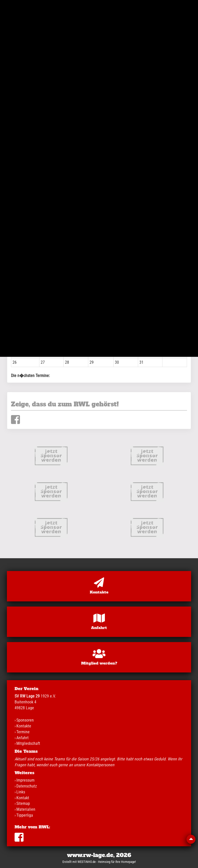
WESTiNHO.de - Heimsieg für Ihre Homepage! (107, 862)
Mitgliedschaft (28, 743)
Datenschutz (27, 786)
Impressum (25, 780)
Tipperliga (25, 815)
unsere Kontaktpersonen (94, 765)
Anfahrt (23, 738)
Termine (23, 732)
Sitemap (23, 803)
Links (21, 792)
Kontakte (24, 726)
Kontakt (23, 798)
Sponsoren (25, 720)
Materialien (26, 809)
